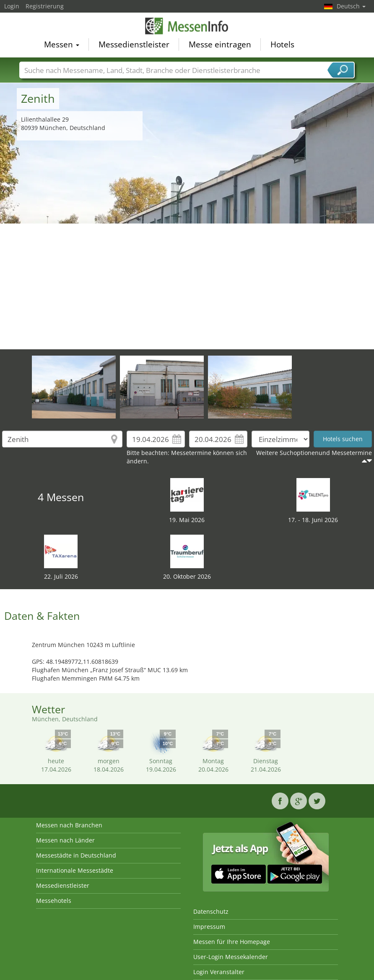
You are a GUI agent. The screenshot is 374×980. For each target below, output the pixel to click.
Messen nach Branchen (69, 825)
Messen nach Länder (65, 840)
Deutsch (351, 6)
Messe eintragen (220, 44)
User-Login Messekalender (231, 957)
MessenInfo (187, 26)
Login (12, 6)
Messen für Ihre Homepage (232, 942)
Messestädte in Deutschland (76, 855)
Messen (62, 44)
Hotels (282, 44)
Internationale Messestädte (75, 870)
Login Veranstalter (219, 972)
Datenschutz (211, 911)
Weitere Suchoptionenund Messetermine (314, 453)
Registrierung (45, 6)
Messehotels (54, 901)
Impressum (209, 927)
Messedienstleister (134, 44)
